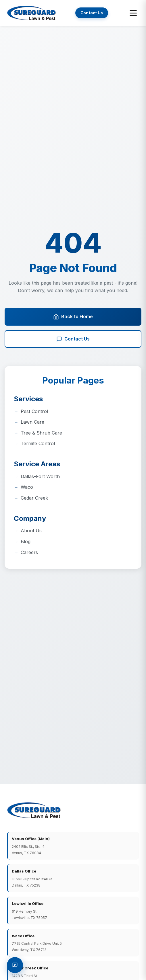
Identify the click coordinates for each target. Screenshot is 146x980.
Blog (26, 541)
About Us (31, 531)
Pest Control (34, 411)
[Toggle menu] (133, 13)
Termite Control (38, 443)
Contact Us (92, 13)
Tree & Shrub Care (41, 433)
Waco (27, 487)
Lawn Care (32, 422)
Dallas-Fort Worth (40, 476)
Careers (29, 552)
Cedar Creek (34, 498)
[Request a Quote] (15, 965)
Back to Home (73, 317)
